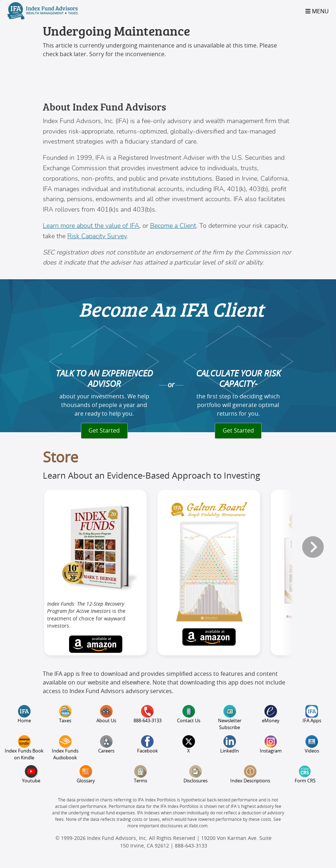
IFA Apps (312, 714)
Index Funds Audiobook (65, 748)
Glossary (86, 774)
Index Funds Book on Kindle (24, 748)
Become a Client (173, 226)
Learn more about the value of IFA (91, 226)
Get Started (104, 431)
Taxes (65, 714)
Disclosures (196, 774)
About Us (106, 714)
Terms (140, 774)
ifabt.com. (199, 826)
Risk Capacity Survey (97, 236)
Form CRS (305, 774)
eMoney (271, 714)
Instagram (271, 744)
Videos (312, 744)
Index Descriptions (250, 774)
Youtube (31, 774)
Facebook (147, 744)
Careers (106, 744)
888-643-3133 (147, 714)
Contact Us (189, 714)
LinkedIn (230, 744)
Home (24, 714)
